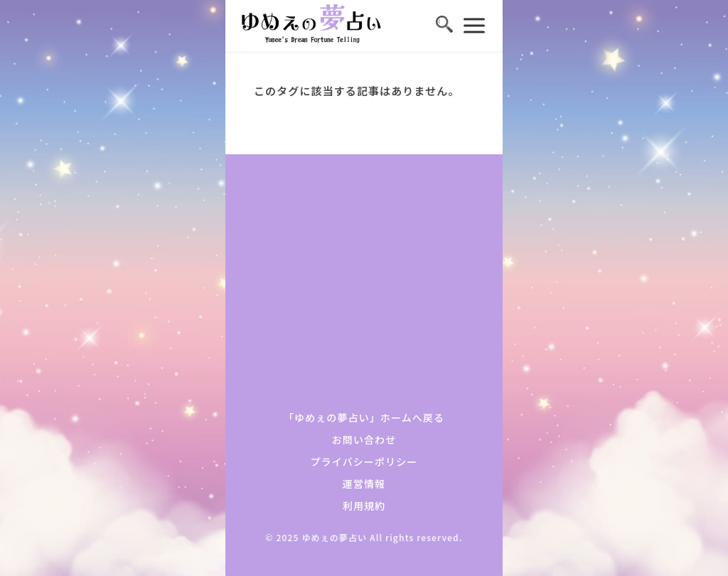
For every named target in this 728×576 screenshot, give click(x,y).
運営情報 (364, 484)
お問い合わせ (364, 439)
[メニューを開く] (474, 26)
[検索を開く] (444, 25)
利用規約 (364, 506)
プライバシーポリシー (364, 462)
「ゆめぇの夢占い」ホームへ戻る (364, 417)
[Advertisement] (364, 289)
